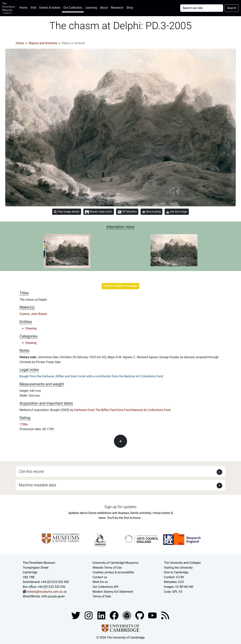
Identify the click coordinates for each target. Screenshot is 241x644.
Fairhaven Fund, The (87, 410)
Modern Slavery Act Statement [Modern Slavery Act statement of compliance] (113, 592)
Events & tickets (50, 8)
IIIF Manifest (127, 212)
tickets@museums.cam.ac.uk (47, 592)
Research (117, 8)
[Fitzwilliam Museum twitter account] (76, 615)
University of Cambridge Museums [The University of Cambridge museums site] (116, 563)
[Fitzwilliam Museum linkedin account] (114, 615)
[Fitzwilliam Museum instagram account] (89, 615)
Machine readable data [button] (37, 485)
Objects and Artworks (43, 43)
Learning (91, 8)
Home (24, 7)
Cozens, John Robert (33, 314)
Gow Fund (124, 410)
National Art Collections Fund (151, 410)
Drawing (31, 328)
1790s (24, 424)
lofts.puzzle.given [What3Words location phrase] (53, 596)
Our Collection (73, 8)
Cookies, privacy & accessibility (113, 572)
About (104, 8)
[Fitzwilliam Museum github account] (140, 615)
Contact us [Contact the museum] (100, 577)
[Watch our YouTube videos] (153, 615)
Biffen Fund (109, 410)
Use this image (177, 212)
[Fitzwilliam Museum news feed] (165, 615)
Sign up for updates (120, 507)
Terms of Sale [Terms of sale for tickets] (102, 596)
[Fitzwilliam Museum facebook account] (102, 615)
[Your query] (202, 8)
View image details (67, 212)
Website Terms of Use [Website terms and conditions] (107, 568)
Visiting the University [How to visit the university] (178, 568)
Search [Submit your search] (232, 8)
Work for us (100, 582)
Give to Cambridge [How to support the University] (176, 572)
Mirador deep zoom (99, 212)
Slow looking (151, 212)
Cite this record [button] (31, 471)
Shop (130, 8)
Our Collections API (105, 587)
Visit (33, 8)
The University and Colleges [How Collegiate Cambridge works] (182, 563)
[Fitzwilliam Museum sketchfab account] (127, 615)
